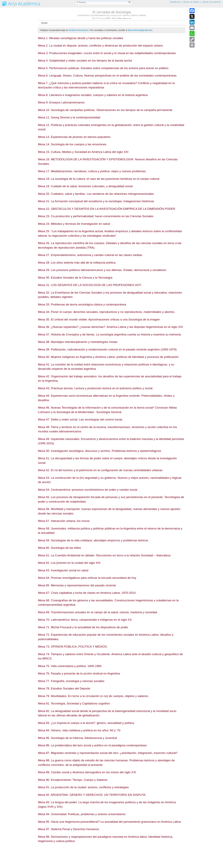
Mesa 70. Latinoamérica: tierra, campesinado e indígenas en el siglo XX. (85, 620)
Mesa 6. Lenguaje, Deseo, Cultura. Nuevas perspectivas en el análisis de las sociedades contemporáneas (107, 76)
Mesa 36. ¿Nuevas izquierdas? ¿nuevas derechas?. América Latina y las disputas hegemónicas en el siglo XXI (110, 327)
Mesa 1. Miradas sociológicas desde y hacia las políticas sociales (81, 38)
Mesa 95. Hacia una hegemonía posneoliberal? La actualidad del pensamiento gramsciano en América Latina (109, 822)
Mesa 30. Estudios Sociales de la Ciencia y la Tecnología (75, 278)
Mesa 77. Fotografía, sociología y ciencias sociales (71, 681)
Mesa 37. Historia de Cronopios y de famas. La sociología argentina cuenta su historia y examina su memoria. (110, 334)
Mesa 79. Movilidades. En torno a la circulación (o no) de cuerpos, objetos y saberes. (93, 696)
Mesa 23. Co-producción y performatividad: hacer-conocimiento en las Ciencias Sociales (96, 216)
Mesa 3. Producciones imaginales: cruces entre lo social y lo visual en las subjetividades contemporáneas (107, 53)
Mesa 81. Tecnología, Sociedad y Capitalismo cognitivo (74, 703)
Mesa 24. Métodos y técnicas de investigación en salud (74, 224)
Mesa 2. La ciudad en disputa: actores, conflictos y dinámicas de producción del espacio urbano (100, 46)
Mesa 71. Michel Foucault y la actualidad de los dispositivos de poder (83, 627)
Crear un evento (211, 2)
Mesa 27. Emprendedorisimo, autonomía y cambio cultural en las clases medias (90, 255)
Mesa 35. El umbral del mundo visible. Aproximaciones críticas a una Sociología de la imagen (99, 319)
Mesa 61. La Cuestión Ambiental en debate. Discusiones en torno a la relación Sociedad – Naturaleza (104, 555)
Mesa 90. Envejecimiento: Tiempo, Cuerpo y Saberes (73, 780)
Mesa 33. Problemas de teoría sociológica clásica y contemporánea (82, 304)
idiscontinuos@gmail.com (140, 30)
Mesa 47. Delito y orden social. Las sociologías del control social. (80, 419)
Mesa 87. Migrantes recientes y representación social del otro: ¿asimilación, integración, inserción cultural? (108, 753)
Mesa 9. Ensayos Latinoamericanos (61, 102)
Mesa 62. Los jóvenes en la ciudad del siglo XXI (69, 563)
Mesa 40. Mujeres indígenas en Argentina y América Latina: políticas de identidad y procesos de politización (108, 357)
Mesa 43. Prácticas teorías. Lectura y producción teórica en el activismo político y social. (96, 388)
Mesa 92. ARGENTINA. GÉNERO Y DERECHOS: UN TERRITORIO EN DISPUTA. (92, 795)
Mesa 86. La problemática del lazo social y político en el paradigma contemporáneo (92, 745)
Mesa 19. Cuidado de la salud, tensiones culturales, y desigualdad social (85, 186)
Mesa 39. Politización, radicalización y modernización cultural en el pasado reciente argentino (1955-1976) (107, 349)
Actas (44, 23)
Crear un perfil (191, 2)
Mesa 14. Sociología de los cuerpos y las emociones (72, 144)
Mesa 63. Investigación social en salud (63, 570)
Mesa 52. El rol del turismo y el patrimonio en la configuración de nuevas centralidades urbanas (100, 470)
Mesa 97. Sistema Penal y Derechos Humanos (68, 829)
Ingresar (175, 2)
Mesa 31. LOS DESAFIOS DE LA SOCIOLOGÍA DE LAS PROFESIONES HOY (90, 285)
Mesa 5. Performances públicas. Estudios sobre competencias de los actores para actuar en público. (104, 68)
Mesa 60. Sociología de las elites (59, 548)
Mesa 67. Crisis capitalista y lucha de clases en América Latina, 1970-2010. (87, 593)
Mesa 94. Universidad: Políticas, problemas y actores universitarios (82, 814)
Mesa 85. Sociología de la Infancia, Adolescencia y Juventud (77, 738)
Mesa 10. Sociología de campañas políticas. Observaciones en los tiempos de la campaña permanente (105, 110)
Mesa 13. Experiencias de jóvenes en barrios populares (74, 137)
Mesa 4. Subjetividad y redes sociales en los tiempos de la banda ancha (85, 61)
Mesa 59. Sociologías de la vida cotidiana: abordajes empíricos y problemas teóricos (93, 540)
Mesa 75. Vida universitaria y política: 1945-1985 (70, 666)
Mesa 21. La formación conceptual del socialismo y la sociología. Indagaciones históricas (96, 201)
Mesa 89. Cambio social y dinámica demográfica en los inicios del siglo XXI (87, 772)
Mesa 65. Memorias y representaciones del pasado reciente (77, 585)
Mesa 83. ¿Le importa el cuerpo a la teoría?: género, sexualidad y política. (86, 723)
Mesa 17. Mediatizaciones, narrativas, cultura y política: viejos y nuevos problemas (92, 171)
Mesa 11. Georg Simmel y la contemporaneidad (69, 117)
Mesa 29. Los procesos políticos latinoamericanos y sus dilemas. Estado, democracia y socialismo (102, 270)
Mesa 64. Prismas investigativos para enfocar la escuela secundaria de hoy (87, 578)
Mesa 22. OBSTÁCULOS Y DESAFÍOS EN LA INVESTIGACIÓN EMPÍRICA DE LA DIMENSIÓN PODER (107, 209)
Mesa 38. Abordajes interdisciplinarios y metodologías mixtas (78, 342)
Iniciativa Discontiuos (78, 30)
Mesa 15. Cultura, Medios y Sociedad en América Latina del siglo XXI (83, 152)
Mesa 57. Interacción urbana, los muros (64, 521)
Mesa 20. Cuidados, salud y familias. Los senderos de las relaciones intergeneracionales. (96, 194)
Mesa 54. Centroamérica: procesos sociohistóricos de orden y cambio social (88, 490)
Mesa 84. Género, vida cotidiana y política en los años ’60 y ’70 (79, 730)
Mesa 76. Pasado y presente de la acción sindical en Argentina (79, 673)
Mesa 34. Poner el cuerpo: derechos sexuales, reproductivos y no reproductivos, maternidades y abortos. (107, 312)
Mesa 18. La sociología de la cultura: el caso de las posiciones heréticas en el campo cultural (99, 179)
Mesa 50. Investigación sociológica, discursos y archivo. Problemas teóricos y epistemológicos (99, 451)
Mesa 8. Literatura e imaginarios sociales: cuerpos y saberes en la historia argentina (93, 95)
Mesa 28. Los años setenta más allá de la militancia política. (77, 263)
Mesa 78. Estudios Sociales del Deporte (64, 688)
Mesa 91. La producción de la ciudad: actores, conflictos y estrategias (83, 787)
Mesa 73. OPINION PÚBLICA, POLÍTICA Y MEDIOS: (73, 647)
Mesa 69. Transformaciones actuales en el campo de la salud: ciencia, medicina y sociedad (97, 612)
